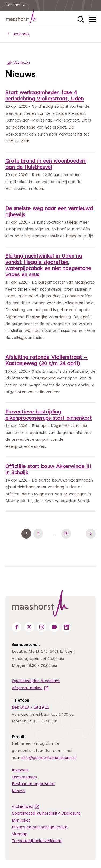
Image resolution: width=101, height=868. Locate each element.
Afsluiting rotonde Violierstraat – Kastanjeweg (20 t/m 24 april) (46, 361)
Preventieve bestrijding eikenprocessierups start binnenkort (48, 415)
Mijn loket (21, 821)
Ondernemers (24, 777)
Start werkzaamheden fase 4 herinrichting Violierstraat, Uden (44, 96)
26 (67, 534)
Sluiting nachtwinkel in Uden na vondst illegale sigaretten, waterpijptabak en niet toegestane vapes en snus (48, 266)
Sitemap (20, 834)
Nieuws (19, 791)
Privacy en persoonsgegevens (40, 827)
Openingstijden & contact (36, 681)
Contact (16, 6)
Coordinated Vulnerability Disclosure (46, 814)
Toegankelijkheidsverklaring (37, 841)
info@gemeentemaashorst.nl (49, 758)
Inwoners (20, 770)
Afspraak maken (30, 688)
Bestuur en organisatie (33, 784)
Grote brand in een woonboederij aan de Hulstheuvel (46, 164)
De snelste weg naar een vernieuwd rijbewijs (49, 212)
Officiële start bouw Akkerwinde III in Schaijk (48, 470)
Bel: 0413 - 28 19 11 (30, 708)
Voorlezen (18, 63)
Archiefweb (26, 807)
